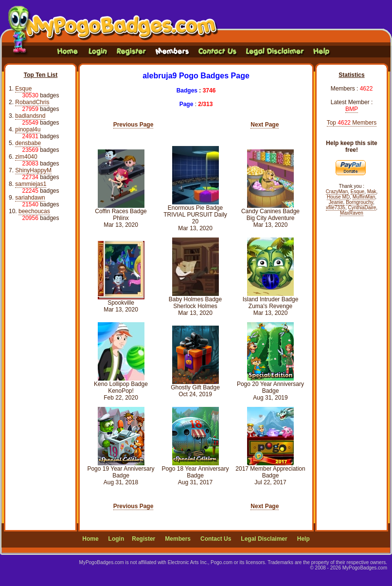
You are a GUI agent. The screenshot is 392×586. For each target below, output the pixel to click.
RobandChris (32, 102)
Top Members (352, 123)
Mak (372, 192)
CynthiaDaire (362, 208)
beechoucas (34, 211)
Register (143, 539)
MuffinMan (364, 197)
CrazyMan (337, 192)
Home (90, 539)
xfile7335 (336, 208)
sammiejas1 (31, 184)
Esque (23, 89)
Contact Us (216, 539)
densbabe (28, 143)
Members (178, 539)
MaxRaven (352, 213)
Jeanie (336, 202)
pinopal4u (28, 129)
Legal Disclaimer (264, 539)
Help (303, 539)
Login (116, 539)
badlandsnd (30, 116)
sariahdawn (30, 198)
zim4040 (26, 157)
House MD (338, 197)
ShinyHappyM (33, 170)
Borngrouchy (359, 202)
